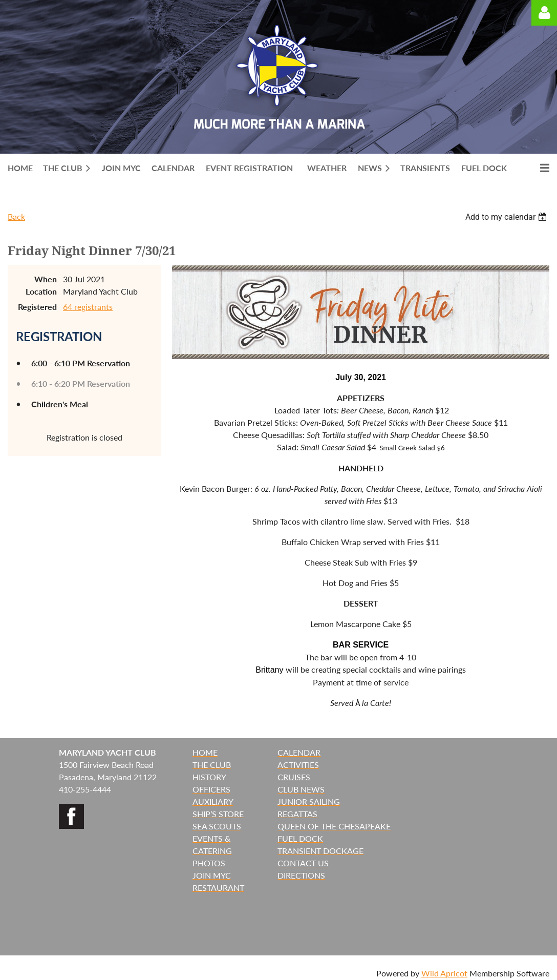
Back (16, 216)
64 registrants (88, 307)
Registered (37, 307)
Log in (544, 13)
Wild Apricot (444, 973)
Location (41, 291)
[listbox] (507, 217)
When (46, 279)
